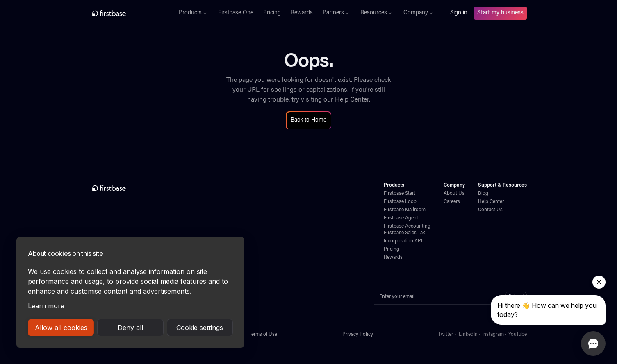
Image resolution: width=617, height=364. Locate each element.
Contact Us (490, 210)
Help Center (352, 100)
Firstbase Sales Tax (404, 233)
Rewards (302, 13)
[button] (194, 13)
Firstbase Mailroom (405, 210)
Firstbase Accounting (407, 226)
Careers (452, 202)
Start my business (500, 13)
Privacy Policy (358, 335)
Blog (483, 194)
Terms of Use (263, 335)
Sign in (459, 13)
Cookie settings (200, 328)
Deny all (130, 328)
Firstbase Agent (401, 218)
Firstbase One (236, 13)
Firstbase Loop (400, 202)
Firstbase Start (400, 194)
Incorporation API (403, 241)
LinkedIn (468, 335)
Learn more (46, 306)
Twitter (446, 335)
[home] (127, 13)
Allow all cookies (61, 328)
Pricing (272, 13)
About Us (454, 194)
